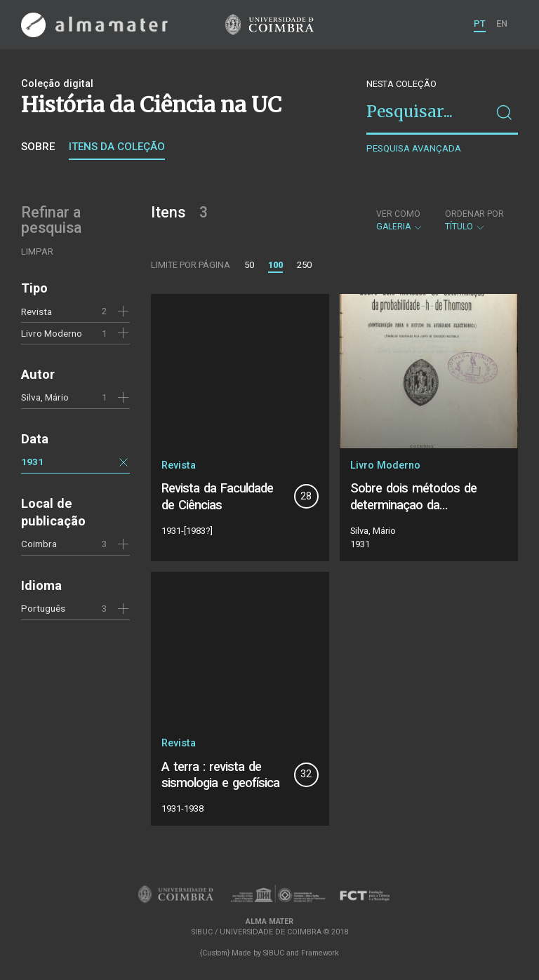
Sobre (38, 147)
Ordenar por (474, 214)
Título (474, 220)
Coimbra (39, 544)
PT (480, 24)
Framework (320, 953)
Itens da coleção (117, 147)
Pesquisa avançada (414, 148)
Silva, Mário (45, 397)
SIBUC (274, 953)
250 (304, 265)
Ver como (398, 214)
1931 (32, 462)
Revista (36, 311)
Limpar (37, 251)
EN (502, 24)
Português (43, 608)
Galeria (400, 220)
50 (249, 265)
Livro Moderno (52, 333)
